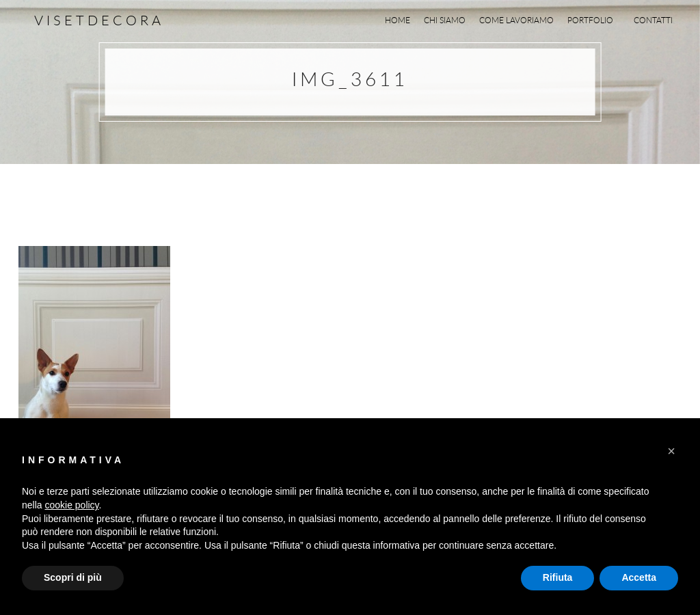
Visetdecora (99, 20)
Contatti (653, 20)
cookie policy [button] (71, 505)
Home (398, 20)
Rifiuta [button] (558, 577)
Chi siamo (445, 20)
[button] (671, 451)
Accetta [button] (639, 577)
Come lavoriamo (516, 20)
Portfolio (594, 20)
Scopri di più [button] (73, 577)
